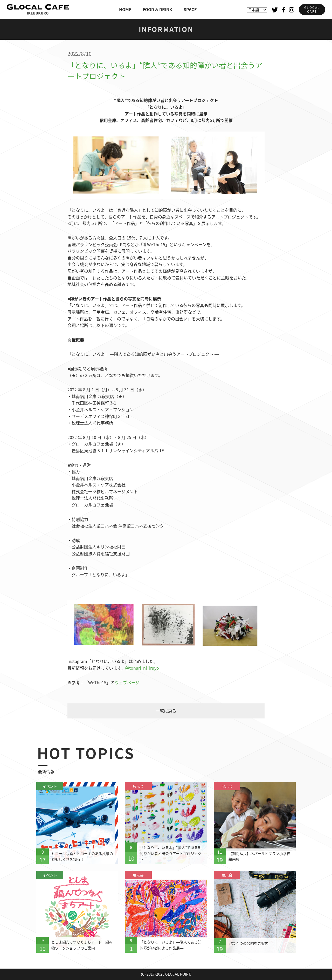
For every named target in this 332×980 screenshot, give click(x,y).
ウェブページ (127, 682)
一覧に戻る (166, 711)
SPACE (190, 9)
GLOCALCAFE (312, 9)
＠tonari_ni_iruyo (142, 668)
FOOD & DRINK (157, 9)
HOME (125, 9)
